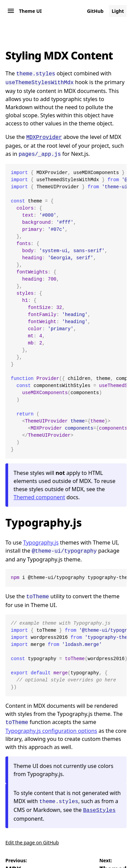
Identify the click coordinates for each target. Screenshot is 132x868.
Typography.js (44, 520)
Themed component (39, 495)
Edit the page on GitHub (32, 836)
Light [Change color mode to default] (118, 11)
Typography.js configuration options (51, 726)
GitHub (95, 11)
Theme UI (30, 11)
